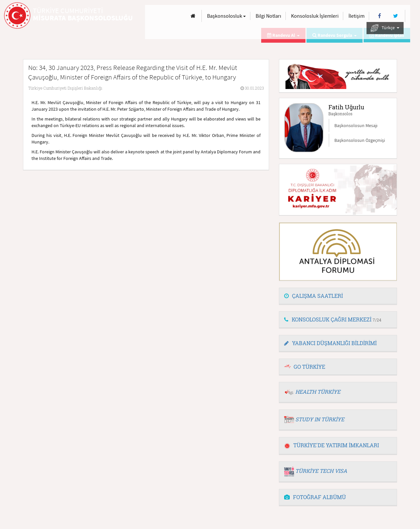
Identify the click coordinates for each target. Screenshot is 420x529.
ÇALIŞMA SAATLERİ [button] (314, 296)
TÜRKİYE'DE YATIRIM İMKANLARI (332, 445)
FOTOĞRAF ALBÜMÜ (315, 497)
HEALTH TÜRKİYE (318, 392)
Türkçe (385, 28)
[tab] (338, 296)
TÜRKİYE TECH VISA (321, 471)
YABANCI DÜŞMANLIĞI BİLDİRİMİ (330, 343)
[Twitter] (396, 16)
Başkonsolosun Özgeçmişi (360, 140)
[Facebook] (379, 16)
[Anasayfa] (193, 16)
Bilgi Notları (268, 16)
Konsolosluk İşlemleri (315, 16)
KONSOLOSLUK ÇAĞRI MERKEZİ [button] (333, 319)
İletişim (357, 16)
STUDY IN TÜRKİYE (320, 419)
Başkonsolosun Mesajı (356, 125)
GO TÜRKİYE (309, 367)
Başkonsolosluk (226, 16)
